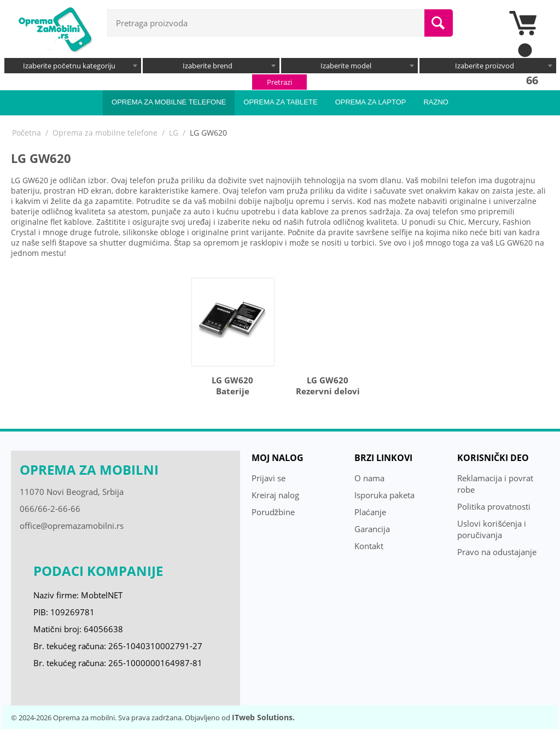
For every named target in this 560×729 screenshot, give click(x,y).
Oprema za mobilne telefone (169, 102)
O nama (369, 478)
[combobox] (73, 66)
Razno (436, 102)
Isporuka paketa (384, 495)
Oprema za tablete (280, 102)
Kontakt (369, 546)
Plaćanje (370, 512)
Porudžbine (273, 512)
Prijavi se (269, 478)
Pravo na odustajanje (497, 552)
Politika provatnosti (494, 506)
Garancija (372, 529)
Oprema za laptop (371, 102)
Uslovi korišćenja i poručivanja (492, 529)
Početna (27, 133)
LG (174, 133)
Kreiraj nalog (275, 495)
